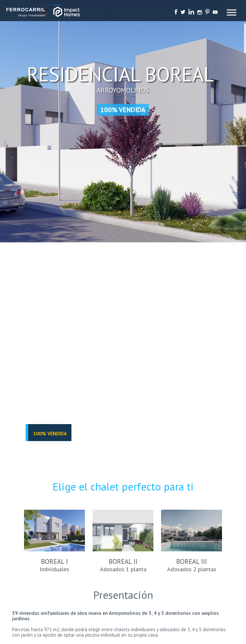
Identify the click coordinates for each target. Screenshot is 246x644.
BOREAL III (192, 541)
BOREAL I (54, 541)
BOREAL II (123, 541)
